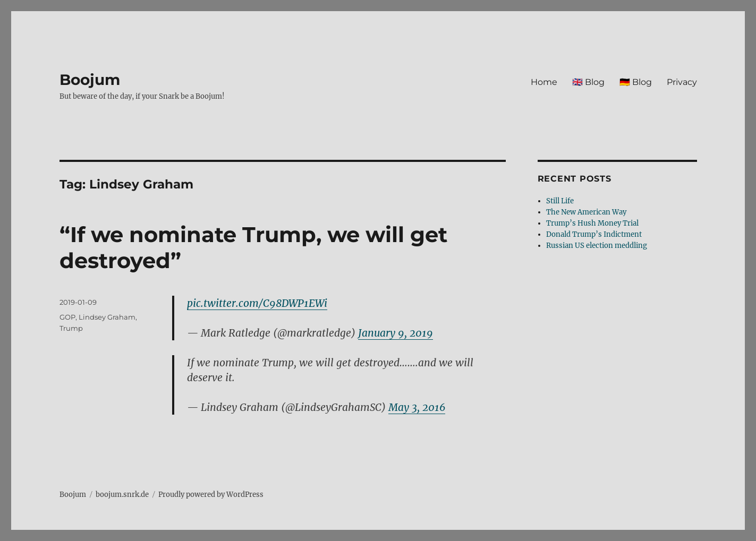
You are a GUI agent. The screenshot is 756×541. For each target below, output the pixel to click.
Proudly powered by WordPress (211, 495)
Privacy (682, 82)
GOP (67, 317)
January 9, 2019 (396, 333)
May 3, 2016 (417, 407)
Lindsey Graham (107, 317)
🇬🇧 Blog (588, 82)
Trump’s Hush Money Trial (592, 223)
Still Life (560, 201)
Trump (71, 328)
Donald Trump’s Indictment (594, 234)
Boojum (90, 80)
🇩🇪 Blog (636, 82)
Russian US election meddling (597, 246)
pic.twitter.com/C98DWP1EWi (257, 303)
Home (544, 82)
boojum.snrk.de (122, 495)
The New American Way (586, 212)
